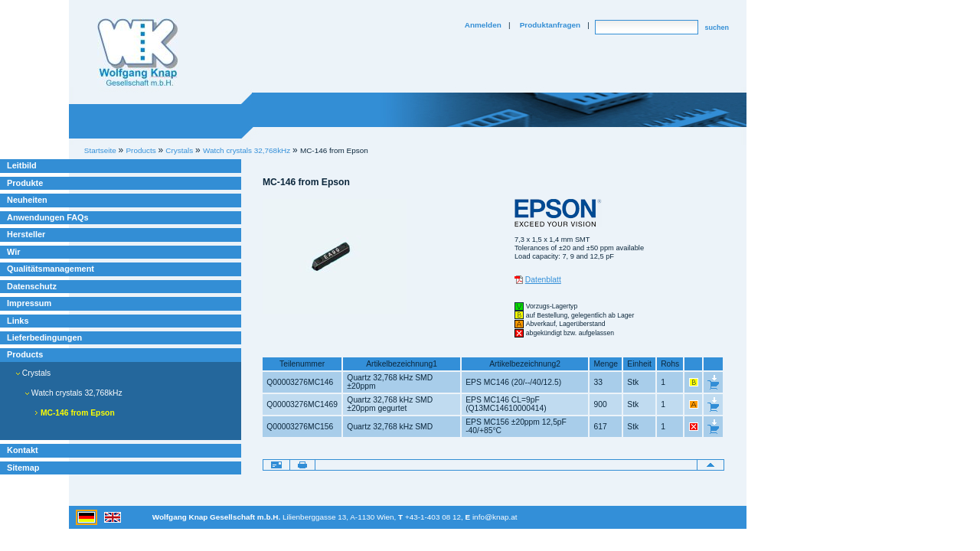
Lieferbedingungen (44, 337)
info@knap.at (495, 517)
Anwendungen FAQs (48, 217)
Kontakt (23, 450)
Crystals (33, 373)
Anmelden (483, 25)
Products (25, 354)
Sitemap (23, 468)
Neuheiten (27, 200)
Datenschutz (32, 286)
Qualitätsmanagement (51, 269)
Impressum (29, 303)
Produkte (25, 183)
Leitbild (22, 165)
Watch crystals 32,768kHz (247, 150)
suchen (717, 28)
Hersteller (26, 234)
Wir (13, 252)
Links (18, 321)
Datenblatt (543, 280)
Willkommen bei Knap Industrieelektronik (138, 53)
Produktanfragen (550, 25)
